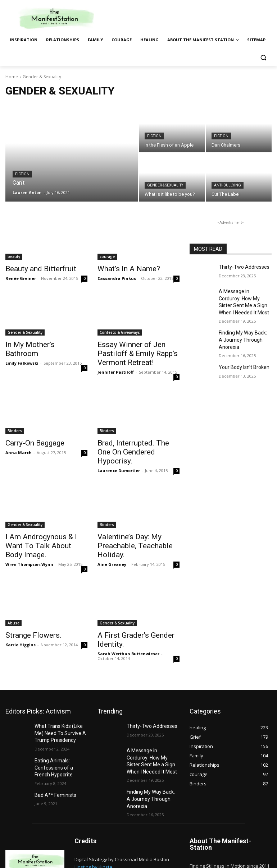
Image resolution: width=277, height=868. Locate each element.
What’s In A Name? (122, 268)
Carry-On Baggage (30, 438)
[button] (263, 57)
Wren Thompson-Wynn (29, 538)
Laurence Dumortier (119, 455)
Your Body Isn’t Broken (241, 354)
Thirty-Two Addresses (240, 267)
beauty (14, 257)
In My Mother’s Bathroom (39, 343)
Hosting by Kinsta (93, 828)
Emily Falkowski (22, 352)
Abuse (13, 600)
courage (107, 257)
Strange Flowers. (28, 611)
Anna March (19, 447)
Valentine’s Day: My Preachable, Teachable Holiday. (127, 529)
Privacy (264, 858)
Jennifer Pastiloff (116, 368)
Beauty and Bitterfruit (34, 268)
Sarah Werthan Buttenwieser (128, 628)
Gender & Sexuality (165, 185)
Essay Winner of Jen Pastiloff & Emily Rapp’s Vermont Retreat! (138, 351)
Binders (15, 426)
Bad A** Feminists (53, 763)
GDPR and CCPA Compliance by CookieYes (121, 836)
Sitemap (242, 858)
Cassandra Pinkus (117, 277)
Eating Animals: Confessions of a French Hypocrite (59, 738)
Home (12, 77)
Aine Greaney (112, 546)
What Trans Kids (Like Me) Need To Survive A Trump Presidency (60, 706)
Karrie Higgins (21, 620)
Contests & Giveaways (120, 331)
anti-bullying (228, 185)
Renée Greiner (21, 277)
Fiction (22, 174)
